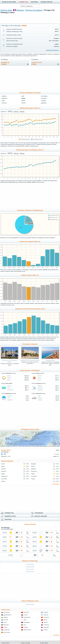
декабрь (44, 103)
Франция (20, 10)
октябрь (44, 98)
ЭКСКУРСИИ (34, 2)
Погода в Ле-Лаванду (34, 10)
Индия (6, 617)
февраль (5, 98)
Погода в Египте (6, 643)
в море (37, 63)
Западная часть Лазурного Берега (30, 360)
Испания (46, 617)
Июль (9, 376)
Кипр (25, 620)
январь (4, 96)
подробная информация (52, 50)
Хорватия (7, 630)
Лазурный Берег (50, 360)
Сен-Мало (34, 476)
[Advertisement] (30, 21)
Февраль (40, 388)
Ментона (4, 471)
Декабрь (40, 390)
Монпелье (34, 471)
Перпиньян (4, 476)
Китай (45, 620)
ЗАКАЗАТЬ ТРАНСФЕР (41, 516)
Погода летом (30, 569)
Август (9, 378)
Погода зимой (30, 564)
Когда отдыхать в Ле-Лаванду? (30, 370)
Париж (33, 474)
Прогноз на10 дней (5, 63)
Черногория (27, 630)
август (24, 103)
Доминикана (8, 615)
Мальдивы (27, 622)
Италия (6, 620)
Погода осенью (30, 572)
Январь (40, 386)
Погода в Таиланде (25, 643)
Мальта (46, 622)
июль (23, 101)
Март (9, 398)
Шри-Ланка (7, 632)
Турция (26, 627)
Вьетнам (26, 612)
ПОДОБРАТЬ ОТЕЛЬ (10, 516)
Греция (46, 612)
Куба (5, 622)
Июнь (9, 380)
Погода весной (30, 567)
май (23, 96)
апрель (4, 103)
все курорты (56, 484)
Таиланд (46, 625)
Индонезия (27, 617)
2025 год (10, 112)
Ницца (3, 474)
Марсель (34, 469)
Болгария (7, 612)
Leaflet (11, 446)
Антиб (3, 464)
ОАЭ (25, 625)
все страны (56, 635)
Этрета (3, 481)
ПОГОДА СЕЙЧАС (6, 450)
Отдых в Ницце (30, 604)
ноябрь (44, 101)
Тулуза (33, 479)
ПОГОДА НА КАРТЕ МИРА (9, 2)
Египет (26, 615)
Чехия (45, 630)
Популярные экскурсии (30, 344)
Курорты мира (6, 10)
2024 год (16, 112)
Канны (33, 466)
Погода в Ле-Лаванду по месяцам (30, 93)
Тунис (6, 627)
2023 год (22, 112)
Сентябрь (10, 390)
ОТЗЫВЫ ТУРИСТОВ (46, 2)
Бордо (3, 466)
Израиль (46, 615)
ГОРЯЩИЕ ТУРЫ (23, 2)
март (3, 101)
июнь (23, 98)
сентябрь (44, 96)
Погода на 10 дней (30, 524)
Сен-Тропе (4, 479)
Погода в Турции (44, 643)
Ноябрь (10, 396)
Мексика (6, 625)
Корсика (4, 469)
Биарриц (34, 464)
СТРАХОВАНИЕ (39, 513)
